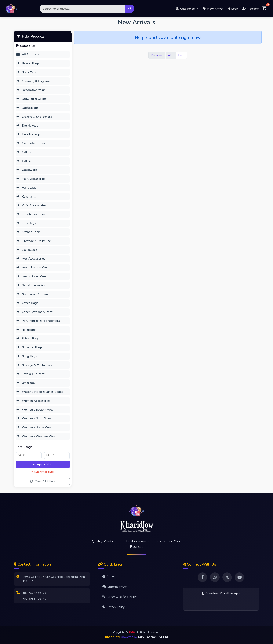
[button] (187, 9)
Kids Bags (26, 223)
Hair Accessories (31, 179)
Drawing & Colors (31, 99)
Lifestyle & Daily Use (34, 241)
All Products (28, 54)
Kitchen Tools (28, 232)
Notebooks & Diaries (33, 294)
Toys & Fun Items (31, 374)
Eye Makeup (27, 126)
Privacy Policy (113, 607)
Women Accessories (33, 401)
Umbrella (25, 383)
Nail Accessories (31, 285)
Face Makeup (28, 134)
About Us (111, 576)
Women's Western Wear (36, 436)
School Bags (28, 339)
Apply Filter (43, 464)
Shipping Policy (115, 587)
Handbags (26, 188)
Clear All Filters (43, 481)
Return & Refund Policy (120, 597)
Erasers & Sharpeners (34, 117)
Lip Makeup (27, 250)
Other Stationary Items (35, 312)
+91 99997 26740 (34, 599)
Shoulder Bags (29, 347)
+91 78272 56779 (34, 593)
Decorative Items (31, 90)
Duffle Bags (27, 108)
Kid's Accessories (31, 205)
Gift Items (26, 152)
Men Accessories (31, 259)
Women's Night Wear (34, 418)
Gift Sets (25, 161)
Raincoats (26, 330)
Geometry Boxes (31, 143)
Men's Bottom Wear (33, 268)
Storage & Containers (34, 365)
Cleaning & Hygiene (33, 81)
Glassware (27, 170)
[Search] (83, 9)
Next (182, 55)
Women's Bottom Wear (36, 410)
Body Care (26, 72)
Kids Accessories (31, 214)
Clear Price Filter (43, 472)
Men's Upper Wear (32, 276)
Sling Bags (27, 356)
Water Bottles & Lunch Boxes (40, 392)
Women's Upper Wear (35, 427)
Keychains (26, 197)
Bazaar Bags (28, 63)
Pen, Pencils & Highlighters (38, 321)
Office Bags (27, 303)
